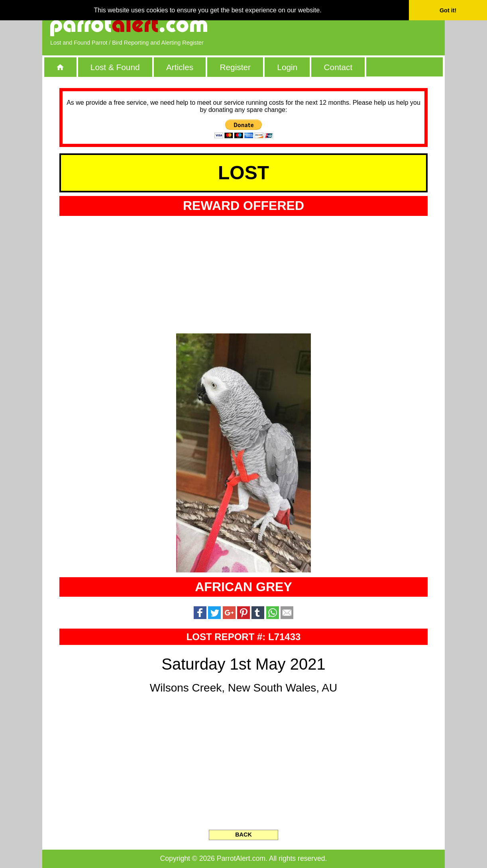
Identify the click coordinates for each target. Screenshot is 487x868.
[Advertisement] (345, 26)
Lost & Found (115, 67)
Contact (338, 67)
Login (287, 67)
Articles (180, 67)
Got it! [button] (448, 10)
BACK (243, 835)
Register (235, 67)
